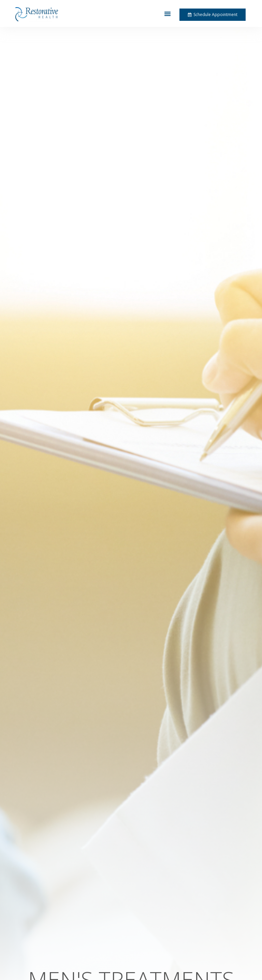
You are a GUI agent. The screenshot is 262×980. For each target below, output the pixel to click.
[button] (168, 14)
